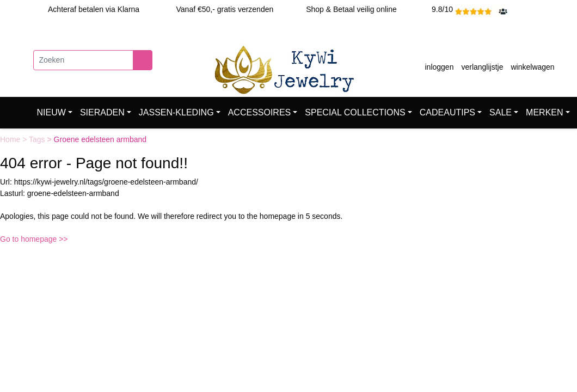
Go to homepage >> (34, 239)
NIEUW (51, 112)
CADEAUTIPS (447, 112)
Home (11, 139)
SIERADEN (102, 112)
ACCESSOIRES (260, 112)
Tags (38, 139)
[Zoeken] (83, 60)
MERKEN (544, 112)
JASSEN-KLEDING (176, 112)
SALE (501, 112)
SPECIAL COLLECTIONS (355, 112)
